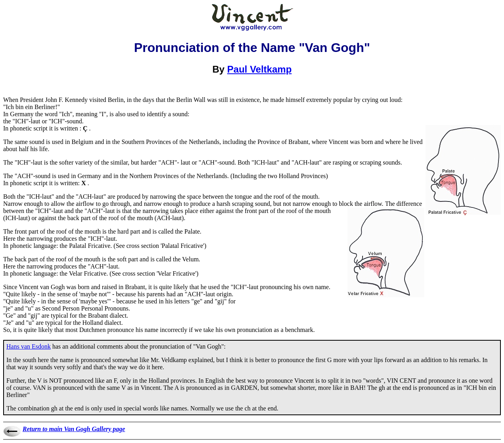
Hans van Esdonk (29, 346)
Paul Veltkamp (259, 69)
